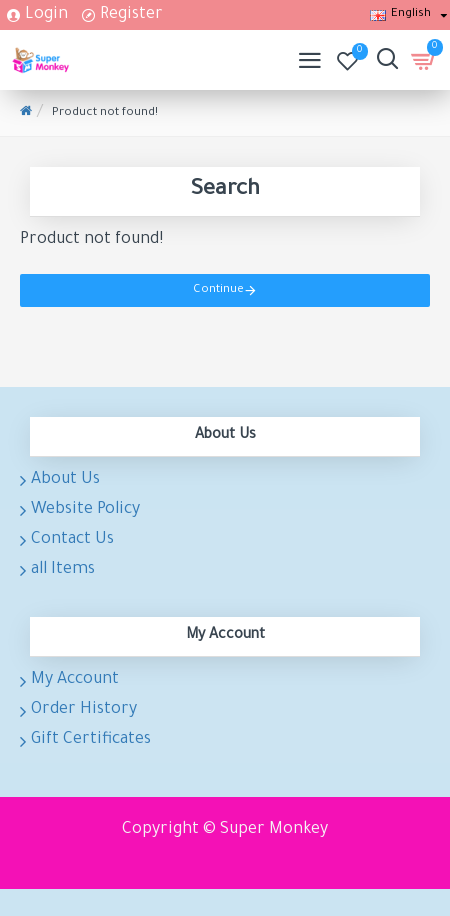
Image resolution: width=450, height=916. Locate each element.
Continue (218, 290)
